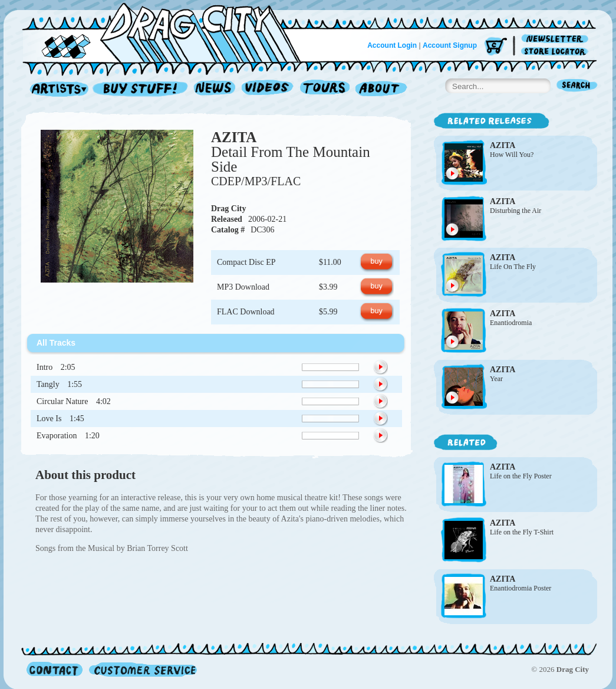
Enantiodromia (511, 323)
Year (496, 379)
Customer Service (142, 669)
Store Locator (557, 52)
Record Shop (141, 89)
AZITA (234, 137)
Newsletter (557, 39)
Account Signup (450, 45)
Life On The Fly (513, 267)
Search (577, 86)
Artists (56, 89)
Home (169, 32)
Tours (325, 89)
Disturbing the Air (515, 211)
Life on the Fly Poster (521, 476)
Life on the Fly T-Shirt (522, 532)
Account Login (392, 45)
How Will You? (512, 155)
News (215, 89)
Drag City (229, 209)
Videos (268, 89)
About (381, 89)
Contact (55, 669)
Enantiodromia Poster (521, 588)
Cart (496, 47)
